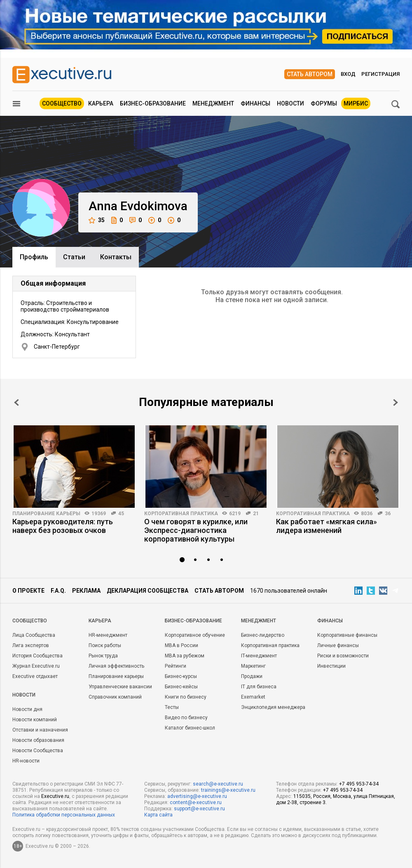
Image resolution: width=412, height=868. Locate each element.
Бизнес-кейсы (181, 687)
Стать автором (310, 74)
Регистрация (380, 74)
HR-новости (26, 761)
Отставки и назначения (40, 730)
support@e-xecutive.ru (199, 809)
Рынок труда (103, 656)
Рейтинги (176, 666)
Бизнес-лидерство (263, 635)
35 (97, 220)
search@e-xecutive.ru (218, 784)
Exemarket (253, 697)
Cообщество (30, 621)
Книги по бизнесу (186, 697)
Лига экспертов (31, 645)
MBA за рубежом (185, 656)
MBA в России (181, 645)
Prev (16, 402)
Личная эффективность (116, 666)
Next (396, 402)
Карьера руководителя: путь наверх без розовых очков (63, 526)
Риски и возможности (343, 656)
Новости (290, 103)
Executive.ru (55, 796)
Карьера (101, 103)
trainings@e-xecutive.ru (228, 790)
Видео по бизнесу (186, 718)
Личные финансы (338, 645)
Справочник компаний (115, 697)
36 (388, 514)
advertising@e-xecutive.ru (197, 796)
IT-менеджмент (259, 656)
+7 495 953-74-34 (359, 784)
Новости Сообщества (38, 751)
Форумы (324, 103)
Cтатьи (74, 257)
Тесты (172, 707)
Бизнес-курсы (181, 676)
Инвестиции (331, 666)
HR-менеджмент (108, 635)
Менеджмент (213, 103)
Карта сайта (158, 815)
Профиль (34, 257)
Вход (348, 74)
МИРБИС (356, 103)
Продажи (252, 676)
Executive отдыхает (35, 676)
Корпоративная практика (181, 514)
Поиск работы (105, 645)
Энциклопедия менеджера (273, 707)
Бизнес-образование (153, 103)
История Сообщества (37, 656)
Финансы (255, 103)
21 (256, 514)
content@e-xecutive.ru (196, 802)
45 (121, 514)
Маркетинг (253, 666)
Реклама (86, 591)
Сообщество (62, 103)
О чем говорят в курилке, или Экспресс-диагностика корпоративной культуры (196, 530)
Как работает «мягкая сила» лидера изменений (327, 526)
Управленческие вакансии (120, 687)
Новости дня (27, 709)
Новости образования (38, 740)
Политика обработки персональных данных (64, 815)
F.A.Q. (58, 591)
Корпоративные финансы (347, 635)
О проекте (28, 591)
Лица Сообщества (34, 635)
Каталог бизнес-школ (190, 728)
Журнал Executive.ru (36, 666)
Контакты (116, 257)
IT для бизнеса (259, 687)
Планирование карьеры (46, 514)
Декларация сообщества (147, 591)
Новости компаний (35, 720)
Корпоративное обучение (195, 635)
